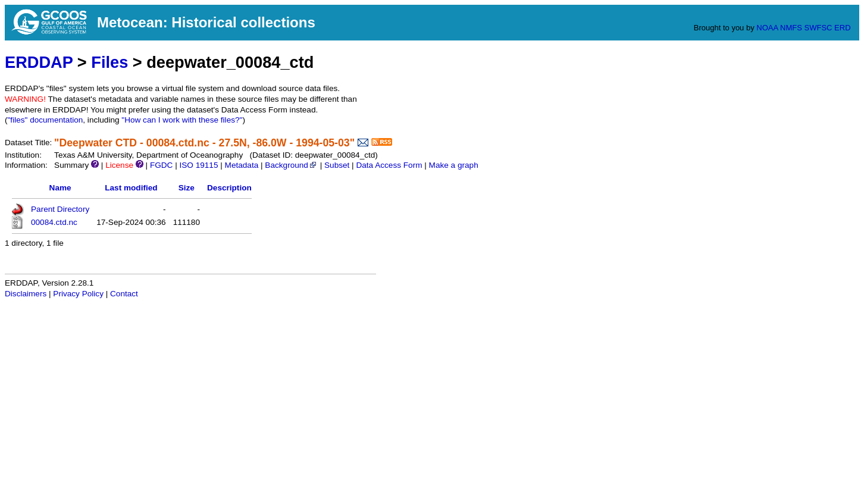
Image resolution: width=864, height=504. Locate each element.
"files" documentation (46, 120)
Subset (337, 165)
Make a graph (454, 165)
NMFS (791, 28)
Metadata (242, 165)
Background (291, 165)
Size (187, 188)
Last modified (131, 188)
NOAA (767, 28)
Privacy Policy (78, 294)
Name (60, 188)
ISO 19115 (198, 165)
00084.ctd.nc (54, 222)
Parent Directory (60, 209)
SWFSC (818, 28)
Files (109, 62)
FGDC (162, 165)
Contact (124, 294)
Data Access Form (389, 165)
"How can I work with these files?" (182, 120)
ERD (842, 28)
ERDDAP (39, 62)
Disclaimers (26, 294)
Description (229, 188)
